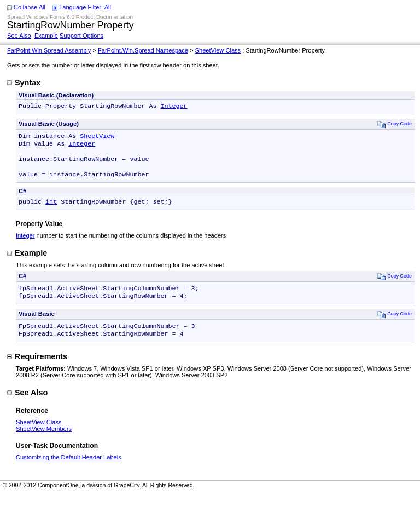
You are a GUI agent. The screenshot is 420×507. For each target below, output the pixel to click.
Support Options (81, 36)
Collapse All (30, 7)
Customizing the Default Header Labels (69, 470)
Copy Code (395, 125)
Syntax (24, 83)
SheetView (97, 138)
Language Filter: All (85, 7)
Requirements (37, 370)
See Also (19, 36)
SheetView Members (44, 442)
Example (46, 36)
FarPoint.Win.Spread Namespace (143, 50)
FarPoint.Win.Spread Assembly (49, 50)
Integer (174, 107)
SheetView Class (218, 50)
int (51, 210)
